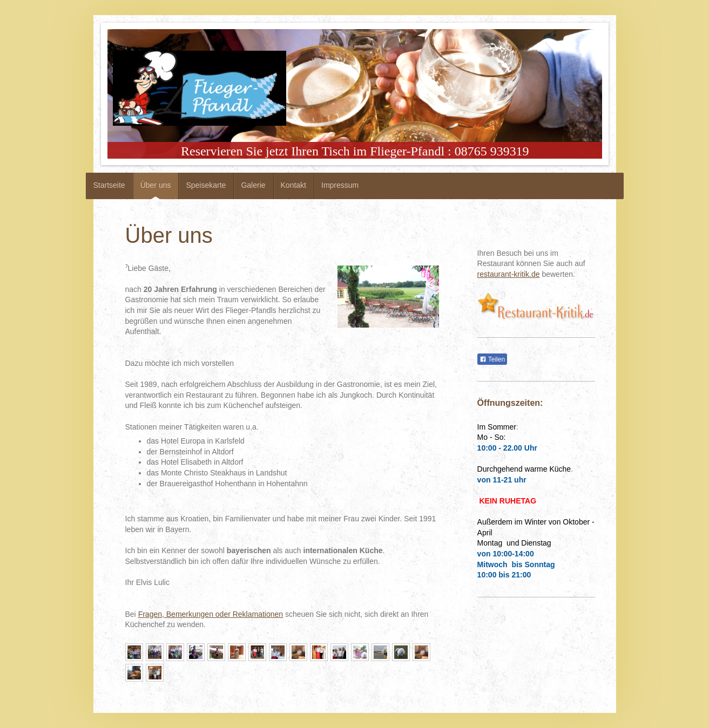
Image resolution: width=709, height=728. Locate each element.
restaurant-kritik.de (509, 274)
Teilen (492, 359)
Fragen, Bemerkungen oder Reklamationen (211, 614)
